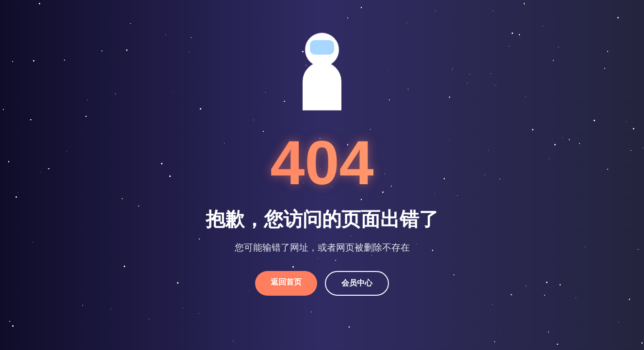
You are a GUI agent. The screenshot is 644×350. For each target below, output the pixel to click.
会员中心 (357, 283)
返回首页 (286, 282)
